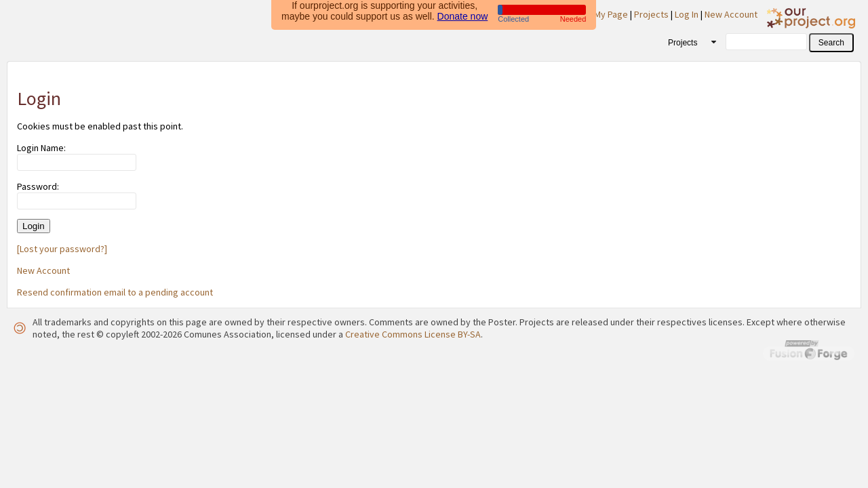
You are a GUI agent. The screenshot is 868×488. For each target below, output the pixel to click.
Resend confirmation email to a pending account (115, 292)
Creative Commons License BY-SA (413, 334)
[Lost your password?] (62, 249)
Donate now (463, 15)
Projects (651, 14)
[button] (831, 43)
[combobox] (687, 42)
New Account (731, 14)
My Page (611, 14)
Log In (687, 14)
